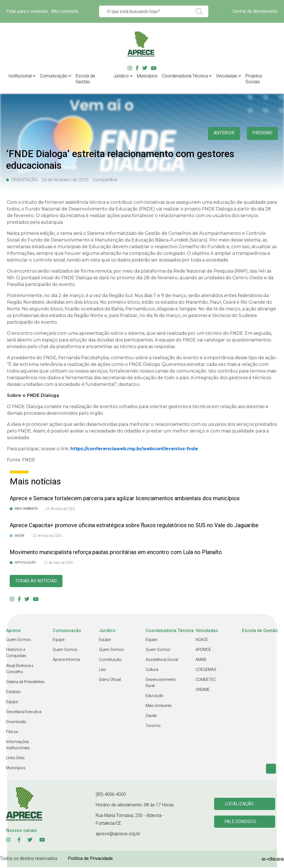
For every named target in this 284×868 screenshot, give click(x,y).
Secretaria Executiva (24, 713)
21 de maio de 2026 (59, 563)
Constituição (110, 660)
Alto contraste (65, 11)
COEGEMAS (206, 670)
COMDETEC (206, 680)
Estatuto (13, 693)
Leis (102, 670)
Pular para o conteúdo (27, 11)
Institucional (20, 76)
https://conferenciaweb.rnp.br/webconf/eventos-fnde (134, 449)
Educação (155, 696)
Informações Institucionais (18, 746)
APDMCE (203, 650)
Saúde (151, 716)
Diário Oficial (110, 680)
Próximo (262, 133)
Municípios (147, 76)
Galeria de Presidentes (25, 683)
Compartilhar (105, 180)
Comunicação (54, 76)
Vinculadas (227, 76)
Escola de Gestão (85, 79)
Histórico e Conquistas (16, 653)
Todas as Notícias (38, 581)
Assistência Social (162, 660)
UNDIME (203, 690)
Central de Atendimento (255, 11)
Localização (240, 804)
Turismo (153, 726)
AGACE (202, 640)
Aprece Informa (66, 660)
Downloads (16, 723)
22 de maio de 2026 (60, 509)
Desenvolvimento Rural (161, 683)
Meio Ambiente (159, 706)
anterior (221, 133)
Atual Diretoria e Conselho (20, 670)
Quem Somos (18, 640)
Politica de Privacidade (90, 859)
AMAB (201, 660)
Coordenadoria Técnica (185, 76)
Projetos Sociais (254, 79)
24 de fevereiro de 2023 (65, 180)
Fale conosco (241, 823)
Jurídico (121, 76)
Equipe (12, 703)
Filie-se (12, 733)
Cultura (152, 670)
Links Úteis (15, 759)
